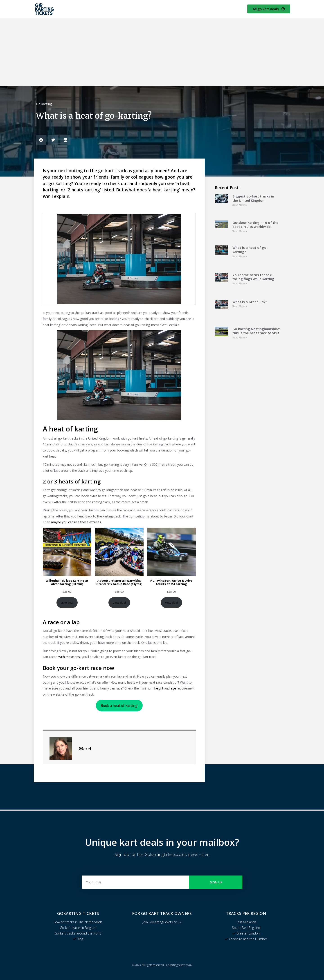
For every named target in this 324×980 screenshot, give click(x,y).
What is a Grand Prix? (250, 302)
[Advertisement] (162, 52)
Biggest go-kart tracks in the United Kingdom (253, 198)
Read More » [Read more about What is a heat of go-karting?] (240, 257)
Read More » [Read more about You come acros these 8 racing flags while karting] (240, 284)
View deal (119, 603)
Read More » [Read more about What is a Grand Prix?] (240, 306)
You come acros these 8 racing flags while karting (253, 277)
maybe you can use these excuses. (76, 522)
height (159, 688)
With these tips (69, 657)
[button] (41, 140)
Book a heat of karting (119, 706)
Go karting (44, 104)
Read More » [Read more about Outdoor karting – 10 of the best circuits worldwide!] (240, 231)
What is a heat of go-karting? (250, 250)
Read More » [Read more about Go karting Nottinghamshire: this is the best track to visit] (240, 338)
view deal (67, 603)
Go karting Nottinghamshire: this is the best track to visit (256, 331)
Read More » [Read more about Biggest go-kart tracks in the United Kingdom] (240, 205)
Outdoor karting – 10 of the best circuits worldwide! (255, 225)
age (173, 688)
